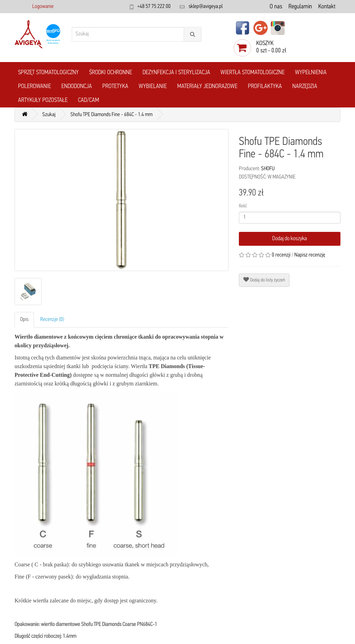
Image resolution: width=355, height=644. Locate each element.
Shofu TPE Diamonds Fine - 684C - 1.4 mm (111, 115)
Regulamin (300, 7)
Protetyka (115, 86)
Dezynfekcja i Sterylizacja (176, 73)
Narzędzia (305, 86)
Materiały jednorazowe (207, 86)
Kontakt (327, 7)
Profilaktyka (265, 86)
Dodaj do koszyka (289, 239)
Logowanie (43, 7)
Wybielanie (153, 86)
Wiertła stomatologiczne (253, 73)
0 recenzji (281, 255)
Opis (24, 320)
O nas (276, 7)
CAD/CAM (89, 100)
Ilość (243, 206)
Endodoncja (77, 86)
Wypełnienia (311, 73)
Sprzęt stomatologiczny (48, 73)
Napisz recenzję (310, 255)
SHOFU (268, 169)
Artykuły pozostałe (43, 100)
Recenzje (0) (52, 320)
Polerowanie (34, 86)
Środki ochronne (111, 73)
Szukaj (49, 115)
